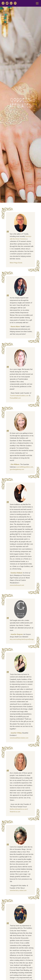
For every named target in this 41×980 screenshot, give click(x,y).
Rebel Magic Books (16, 263)
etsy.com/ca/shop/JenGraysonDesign (22, 639)
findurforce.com (15, 812)
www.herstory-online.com (18, 890)
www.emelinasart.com (17, 585)
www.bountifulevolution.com (19, 738)
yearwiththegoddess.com (25, 467)
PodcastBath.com (15, 398)
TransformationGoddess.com (19, 396)
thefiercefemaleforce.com (18, 809)
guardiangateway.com (17, 469)
